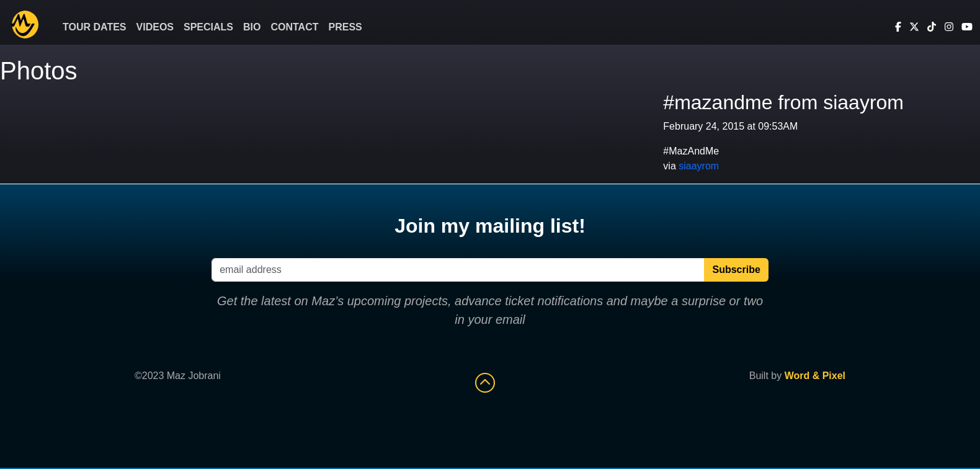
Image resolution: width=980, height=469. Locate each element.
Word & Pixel (815, 376)
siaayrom (699, 166)
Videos (155, 27)
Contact (294, 27)
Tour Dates (95, 27)
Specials (208, 27)
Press (345, 27)
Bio (252, 27)
